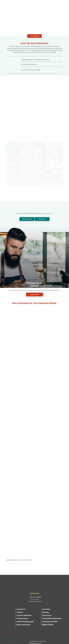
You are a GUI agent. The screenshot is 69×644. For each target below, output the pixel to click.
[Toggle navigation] (63, 4)
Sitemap (45, 612)
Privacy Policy (22, 618)
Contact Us (34, 593)
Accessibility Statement (52, 618)
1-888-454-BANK (35, 597)
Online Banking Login (25, 622)
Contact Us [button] (42, 219)
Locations (46, 609)
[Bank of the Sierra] (20, 4)
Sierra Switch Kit (23, 625)
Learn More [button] (34, 294)
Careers (20, 612)
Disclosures (47, 615)
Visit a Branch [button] (35, 36)
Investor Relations (24, 615)
